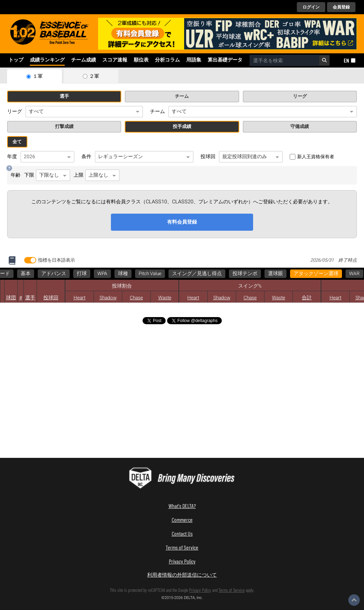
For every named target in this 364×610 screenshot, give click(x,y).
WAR (71, 274)
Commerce (182, 520)
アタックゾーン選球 (33, 274)
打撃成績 (64, 127)
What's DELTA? (182, 506)
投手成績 (182, 127)
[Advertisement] (71, 396)
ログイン (311, 7)
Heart (79, 298)
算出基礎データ (225, 60)
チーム (182, 96)
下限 (47, 175)
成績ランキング (47, 60)
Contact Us (182, 533)
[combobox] (284, 60)
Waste (279, 298)
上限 (97, 175)
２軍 (94, 76)
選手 (64, 96)
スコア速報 (115, 60)
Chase (136, 298)
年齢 (16, 175)
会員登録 (341, 7)
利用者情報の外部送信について (182, 575)
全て (17, 142)
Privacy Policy (182, 561)
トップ (16, 60)
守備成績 (300, 127)
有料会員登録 (182, 222)
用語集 (194, 60)
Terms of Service (182, 547)
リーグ (300, 96)
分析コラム (167, 60)
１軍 (38, 76)
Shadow (108, 298)
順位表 (141, 60)
